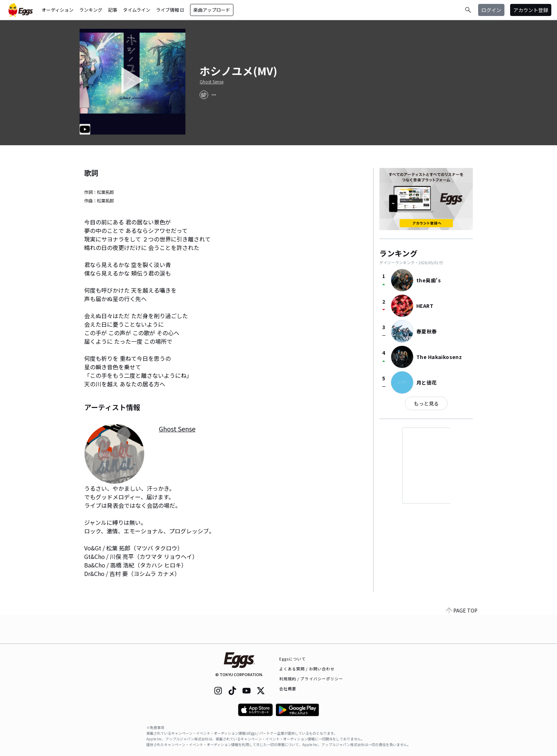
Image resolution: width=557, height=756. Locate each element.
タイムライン (137, 10)
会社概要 (288, 689)
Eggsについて (293, 659)
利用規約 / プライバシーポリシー (311, 679)
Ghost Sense (212, 82)
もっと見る (426, 403)
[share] (204, 95)
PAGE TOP (462, 639)
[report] (214, 95)
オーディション (58, 10)
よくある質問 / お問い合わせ (307, 669)
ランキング (91, 10)
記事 (113, 10)
